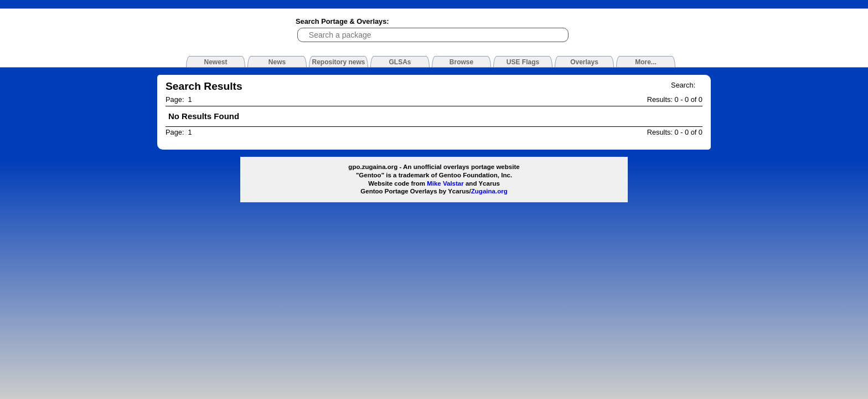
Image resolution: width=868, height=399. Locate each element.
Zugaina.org (489, 191)
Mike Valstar (445, 183)
